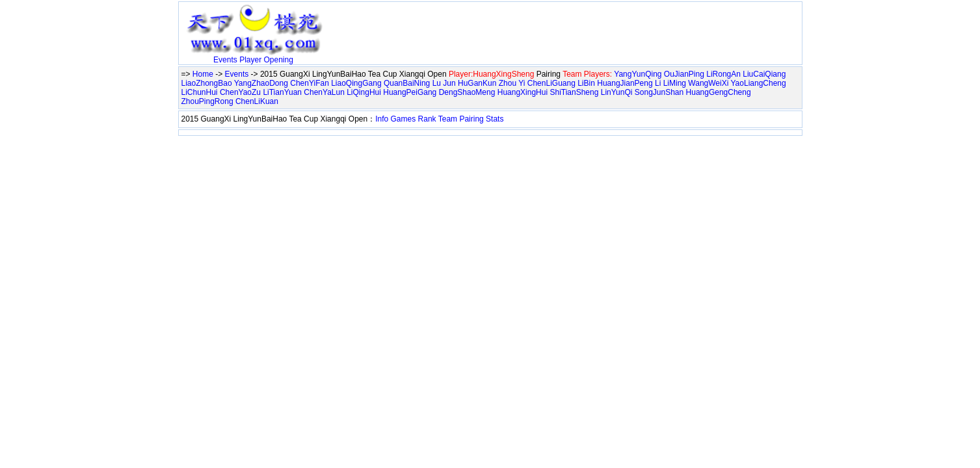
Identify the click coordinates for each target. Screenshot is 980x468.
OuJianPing (684, 74)
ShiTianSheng (574, 92)
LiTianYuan (282, 92)
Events (225, 60)
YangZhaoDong (261, 83)
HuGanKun (477, 83)
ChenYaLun (324, 92)
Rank (427, 119)
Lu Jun (444, 83)
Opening (279, 60)
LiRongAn (723, 74)
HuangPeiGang (410, 92)
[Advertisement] (481, 24)
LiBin (586, 83)
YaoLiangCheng (759, 83)
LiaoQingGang (356, 83)
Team (448, 119)
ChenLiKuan (257, 101)
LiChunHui (200, 92)
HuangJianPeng (625, 83)
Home (203, 74)
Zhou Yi (512, 83)
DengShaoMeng (467, 92)
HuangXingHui (523, 92)
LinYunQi (617, 92)
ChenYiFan (310, 83)
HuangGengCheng (719, 92)
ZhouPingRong (207, 101)
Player (250, 60)
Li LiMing (670, 83)
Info (382, 119)
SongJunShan (659, 92)
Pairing (471, 119)
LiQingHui (364, 92)
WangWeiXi (708, 83)
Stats (495, 119)
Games (404, 119)
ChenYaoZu (240, 92)
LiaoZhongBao (207, 83)
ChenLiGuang (551, 83)
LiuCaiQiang (764, 74)
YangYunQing (638, 74)
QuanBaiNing (407, 83)
